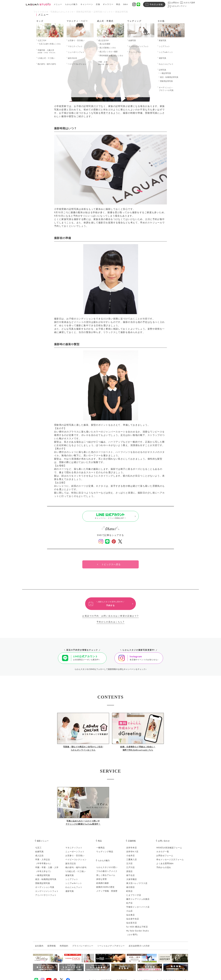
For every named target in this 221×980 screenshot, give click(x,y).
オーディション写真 (45, 890)
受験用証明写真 (84, 12)
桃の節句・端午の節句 (76, 870)
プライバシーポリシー (83, 948)
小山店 (129, 913)
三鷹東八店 (132, 862)
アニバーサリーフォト (46, 897)
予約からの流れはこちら (110, 624)
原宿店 (129, 874)
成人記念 (39, 858)
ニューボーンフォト (75, 854)
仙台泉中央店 (133, 921)
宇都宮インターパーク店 (138, 909)
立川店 (129, 866)
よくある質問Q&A (165, 866)
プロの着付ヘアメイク (107, 874)
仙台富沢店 (132, 925)
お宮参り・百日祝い (75, 858)
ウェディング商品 (105, 854)
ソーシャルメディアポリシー (111, 948)
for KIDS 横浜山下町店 (137, 929)
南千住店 (131, 878)
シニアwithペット (74, 886)
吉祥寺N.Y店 (132, 854)
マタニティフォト (74, 850)
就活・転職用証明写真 (46, 882)
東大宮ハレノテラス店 (137, 886)
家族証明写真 (122, 12)
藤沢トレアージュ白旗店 (138, 901)
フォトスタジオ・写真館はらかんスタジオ (54, 12)
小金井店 (131, 858)
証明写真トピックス (103, 12)
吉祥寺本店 (132, 850)
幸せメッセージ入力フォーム (170, 862)
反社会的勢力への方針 (139, 948)
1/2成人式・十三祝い (76, 874)
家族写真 (70, 878)
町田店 (129, 894)
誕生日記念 (71, 866)
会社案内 (39, 948)
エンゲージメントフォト (47, 894)
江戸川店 (131, 870)
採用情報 (52, 948)
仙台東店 (131, 917)
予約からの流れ (164, 870)
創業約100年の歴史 (105, 889)
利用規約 (64, 948)
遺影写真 (70, 894)
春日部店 (131, 890)
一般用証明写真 (43, 878)
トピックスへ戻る (111, 567)
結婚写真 (39, 854)
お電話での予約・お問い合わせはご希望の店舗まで (110, 618)
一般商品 (100, 850)
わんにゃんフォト (74, 890)
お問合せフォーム (165, 858)
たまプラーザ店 (134, 897)
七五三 (38, 850)
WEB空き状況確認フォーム (169, 850)
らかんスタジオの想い (107, 870)
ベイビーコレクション (76, 862)
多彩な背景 (102, 882)
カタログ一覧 (163, 854)
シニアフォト (72, 882)
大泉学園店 (132, 882)
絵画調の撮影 (103, 885)
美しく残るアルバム (106, 878)
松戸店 (129, 905)
